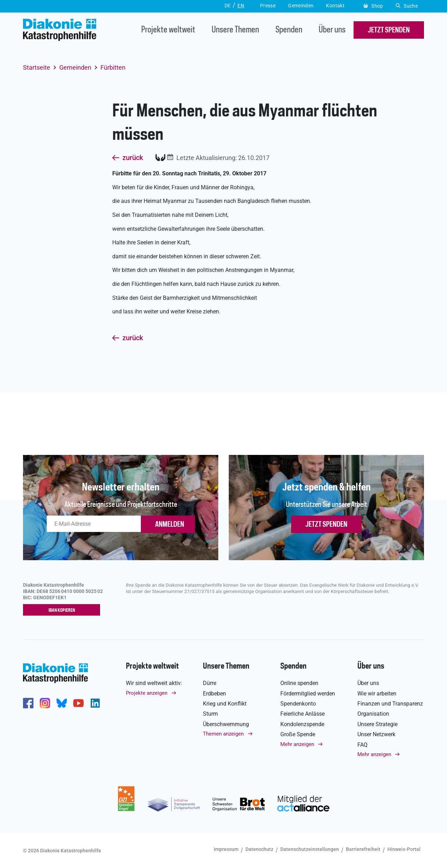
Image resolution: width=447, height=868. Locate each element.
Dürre (210, 683)
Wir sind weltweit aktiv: (154, 683)
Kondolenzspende (302, 724)
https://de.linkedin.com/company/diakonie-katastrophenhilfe (95, 703)
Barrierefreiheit (363, 850)
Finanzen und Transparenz (390, 704)
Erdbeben (214, 694)
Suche (407, 6)
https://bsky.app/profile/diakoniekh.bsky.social (62, 703)
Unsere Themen (235, 30)
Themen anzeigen (223, 734)
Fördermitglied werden (308, 694)
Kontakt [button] (335, 6)
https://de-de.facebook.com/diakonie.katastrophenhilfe (28, 703)
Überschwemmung (226, 724)
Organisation (373, 714)
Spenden (289, 30)
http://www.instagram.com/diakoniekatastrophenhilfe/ (45, 703)
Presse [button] (268, 6)
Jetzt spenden (326, 525)
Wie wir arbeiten (377, 694)
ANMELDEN (170, 525)
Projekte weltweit (168, 30)
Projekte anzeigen (147, 693)
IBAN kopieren (63, 610)
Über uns (332, 30)
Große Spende (298, 735)
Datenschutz (259, 850)
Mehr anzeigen (297, 744)
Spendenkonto (298, 704)
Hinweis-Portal (404, 850)
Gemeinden (75, 67)
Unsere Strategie (377, 724)
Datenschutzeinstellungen (310, 850)
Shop (373, 6)
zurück (133, 158)
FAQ (362, 745)
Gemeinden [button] (301, 6)
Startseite (37, 67)
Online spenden (299, 683)
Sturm (210, 714)
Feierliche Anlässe (302, 714)
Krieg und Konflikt (225, 704)
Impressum (226, 850)
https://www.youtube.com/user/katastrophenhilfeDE (78, 703)
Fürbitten (113, 67)
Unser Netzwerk (376, 735)
